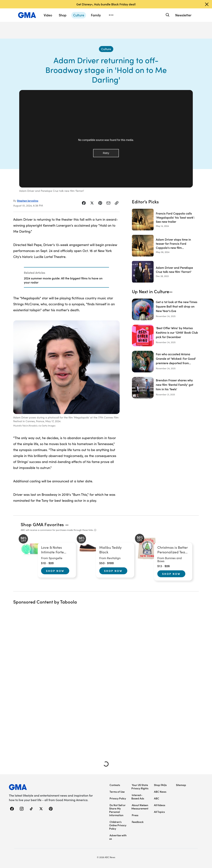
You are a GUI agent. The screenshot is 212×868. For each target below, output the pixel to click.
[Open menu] (111, 15)
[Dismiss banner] (207, 4)
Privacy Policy (118, 798)
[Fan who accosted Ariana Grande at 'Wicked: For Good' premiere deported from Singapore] (165, 362)
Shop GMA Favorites (42, 524)
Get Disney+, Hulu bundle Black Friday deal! (106, 4)
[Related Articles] (66, 277)
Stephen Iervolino (28, 201)
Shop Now (55, 571)
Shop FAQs (160, 785)
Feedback (138, 822)
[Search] (167, 15)
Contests (115, 785)
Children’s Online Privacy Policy (118, 825)
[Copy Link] (117, 203)
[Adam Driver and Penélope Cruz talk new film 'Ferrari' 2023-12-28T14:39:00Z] (165, 272)
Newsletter (183, 15)
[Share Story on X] (92, 203)
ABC (157, 798)
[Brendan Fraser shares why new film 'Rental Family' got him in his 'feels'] (165, 388)
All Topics (159, 812)
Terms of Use (117, 792)
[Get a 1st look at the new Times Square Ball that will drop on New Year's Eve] (165, 309)
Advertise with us (118, 837)
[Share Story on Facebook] (84, 203)
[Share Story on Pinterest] (100, 203)
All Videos (160, 805)
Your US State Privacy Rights (140, 787)
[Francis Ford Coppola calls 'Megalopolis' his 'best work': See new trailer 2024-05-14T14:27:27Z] (165, 220)
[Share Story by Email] (108, 203)
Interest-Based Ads (138, 797)
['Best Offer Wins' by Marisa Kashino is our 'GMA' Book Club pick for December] (165, 335)
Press (135, 815)
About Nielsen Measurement (140, 807)
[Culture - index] (106, 49)
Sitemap (181, 785)
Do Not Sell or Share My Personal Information (117, 810)
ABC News (160, 792)
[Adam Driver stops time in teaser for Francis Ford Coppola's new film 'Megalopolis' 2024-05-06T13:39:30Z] (165, 246)
